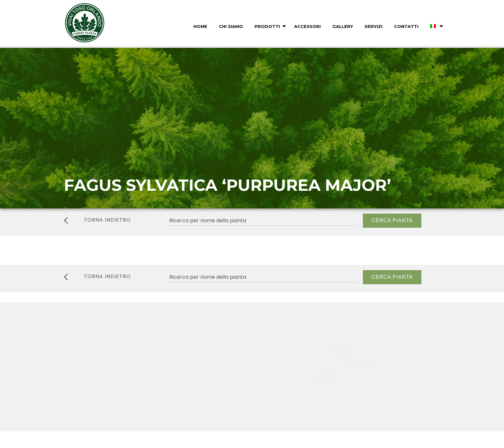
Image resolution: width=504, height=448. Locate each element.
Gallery (343, 26)
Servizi (373, 26)
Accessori (307, 26)
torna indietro (97, 220)
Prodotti (267, 26)
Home (200, 26)
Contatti (406, 26)
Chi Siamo (231, 26)
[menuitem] (200, 26)
